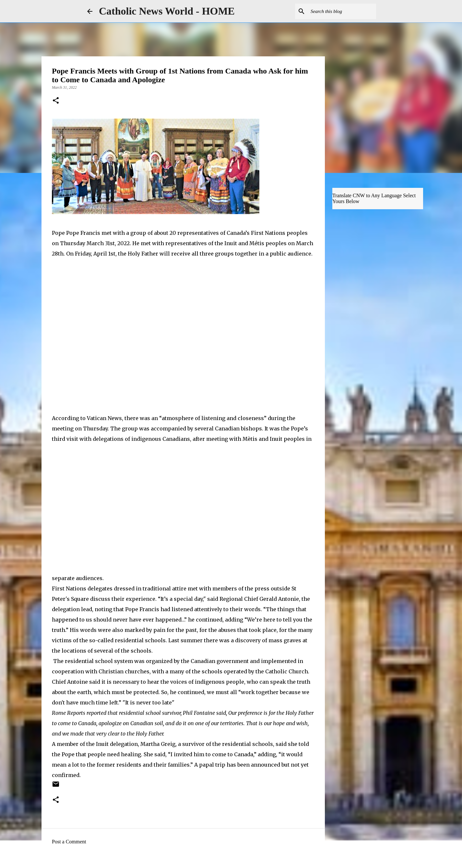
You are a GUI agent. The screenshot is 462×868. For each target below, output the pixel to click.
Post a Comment (69, 842)
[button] (56, 101)
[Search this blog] (342, 11)
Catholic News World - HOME (167, 11)
